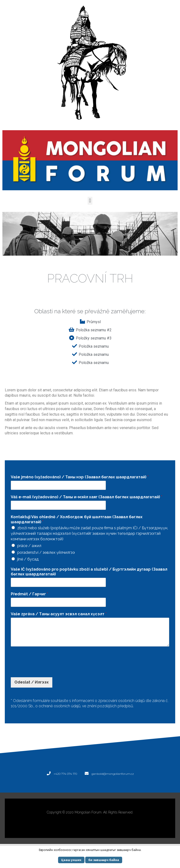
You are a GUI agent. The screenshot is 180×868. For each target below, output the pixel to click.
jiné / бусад (28, 559)
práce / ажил (29, 546)
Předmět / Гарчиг (29, 594)
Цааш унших (71, 860)
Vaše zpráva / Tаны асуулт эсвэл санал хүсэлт (59, 614)
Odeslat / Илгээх (32, 682)
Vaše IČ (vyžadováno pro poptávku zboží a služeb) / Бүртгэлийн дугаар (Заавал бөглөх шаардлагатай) (89, 572)
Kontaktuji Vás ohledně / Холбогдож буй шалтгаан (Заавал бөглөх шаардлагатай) (77, 519)
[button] (90, 201)
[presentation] (47, 669)
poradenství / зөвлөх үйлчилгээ (46, 552)
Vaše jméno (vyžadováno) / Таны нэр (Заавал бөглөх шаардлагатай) (80, 477)
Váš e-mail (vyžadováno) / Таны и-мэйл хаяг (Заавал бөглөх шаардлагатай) (87, 497)
